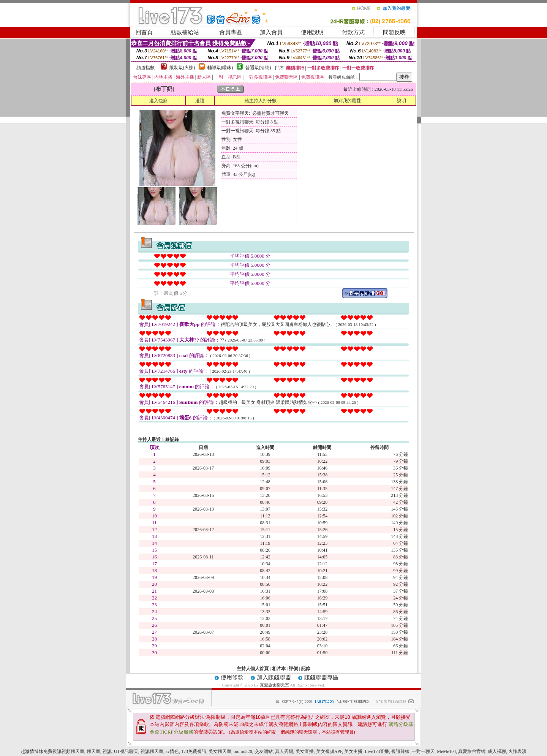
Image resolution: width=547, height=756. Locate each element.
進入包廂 (158, 101)
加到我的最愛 (347, 101)
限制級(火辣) (182, 68)
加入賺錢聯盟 (274, 677)
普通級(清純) (258, 68)
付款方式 (353, 32)
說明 (402, 101)
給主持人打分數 (261, 101)
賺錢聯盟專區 (321, 677)
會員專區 (231, 32)
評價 (293, 669)
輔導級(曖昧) (220, 68)
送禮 (200, 101)
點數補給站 (185, 32)
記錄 (306, 669)
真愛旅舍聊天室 (274, 685)
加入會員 (271, 32)
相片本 (279, 669)
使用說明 (312, 32)
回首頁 (144, 32)
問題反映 (394, 32)
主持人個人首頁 (253, 669)
